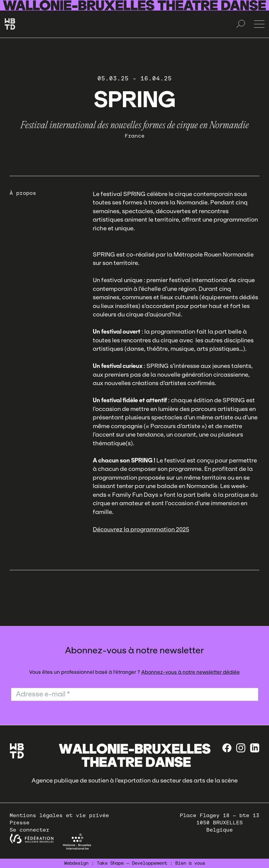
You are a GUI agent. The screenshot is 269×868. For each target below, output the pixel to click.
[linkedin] (255, 748)
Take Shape (110, 863)
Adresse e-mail (43, 694)
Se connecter (30, 830)
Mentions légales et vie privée (59, 815)
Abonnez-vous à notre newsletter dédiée (191, 672)
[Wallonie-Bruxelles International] (77, 842)
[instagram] (241, 748)
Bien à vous (190, 863)
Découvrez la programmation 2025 (141, 529)
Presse (20, 823)
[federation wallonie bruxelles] (32, 839)
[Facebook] (227, 748)
